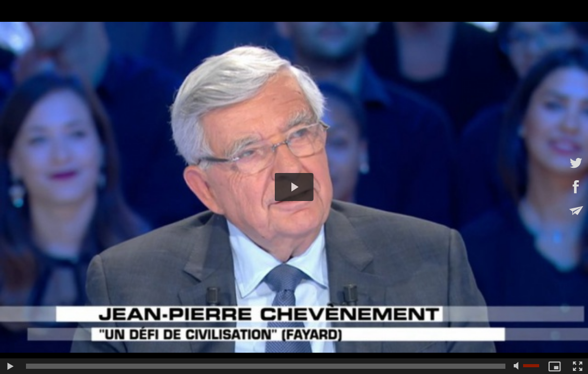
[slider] (266, 366)
